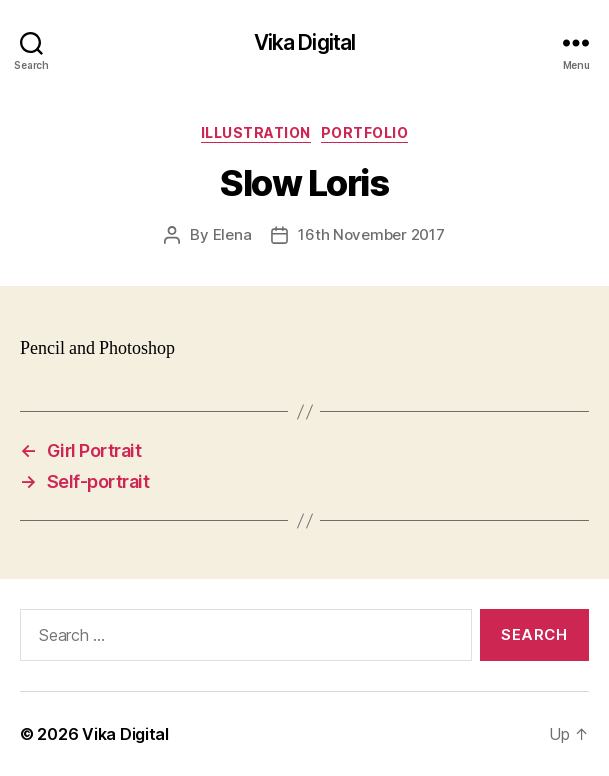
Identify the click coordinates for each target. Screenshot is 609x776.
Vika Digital (305, 42)
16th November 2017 (371, 234)
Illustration (256, 132)
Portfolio (365, 132)
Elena (232, 234)
